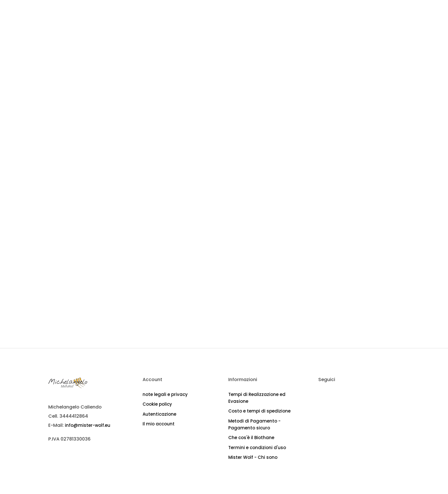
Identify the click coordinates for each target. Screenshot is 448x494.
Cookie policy (157, 404)
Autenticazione (159, 414)
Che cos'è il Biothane (251, 438)
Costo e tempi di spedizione (259, 411)
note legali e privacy (165, 394)
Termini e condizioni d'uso (257, 448)
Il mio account (159, 424)
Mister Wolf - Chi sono (253, 457)
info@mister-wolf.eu (88, 425)
